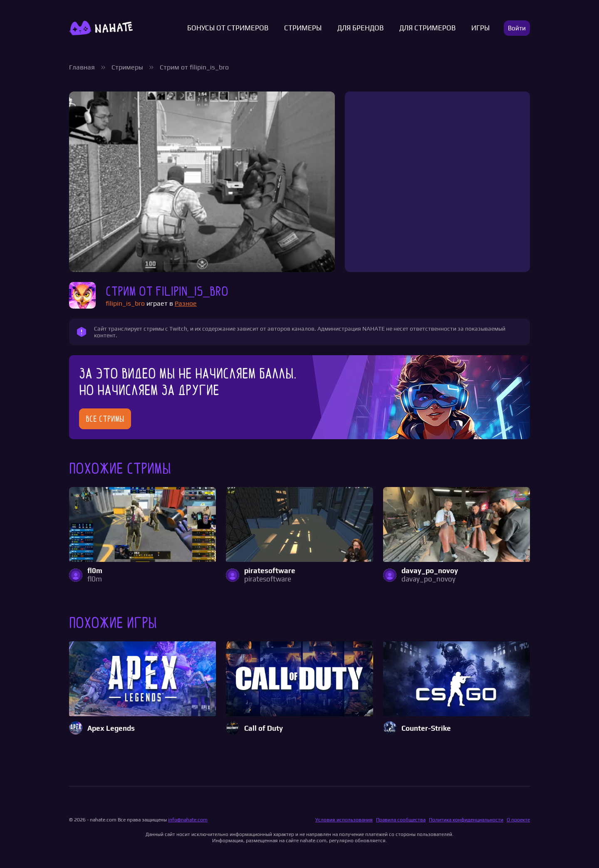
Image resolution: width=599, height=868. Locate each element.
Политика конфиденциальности (466, 820)
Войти (517, 28)
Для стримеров (427, 28)
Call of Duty (264, 728)
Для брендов (360, 28)
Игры (480, 28)
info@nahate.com (188, 820)
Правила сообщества (401, 820)
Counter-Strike (426, 728)
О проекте (518, 820)
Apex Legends (111, 728)
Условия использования (344, 820)
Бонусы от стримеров (228, 28)
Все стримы (105, 419)
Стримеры (303, 28)
